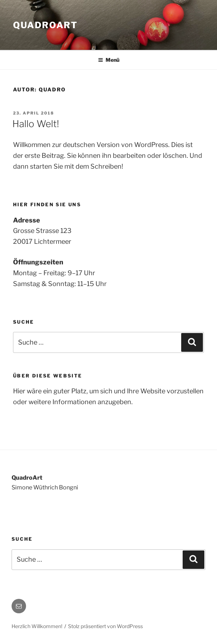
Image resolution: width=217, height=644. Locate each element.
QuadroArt (45, 25)
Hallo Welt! (36, 124)
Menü (109, 60)
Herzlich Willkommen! (37, 626)
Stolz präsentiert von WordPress (105, 626)
